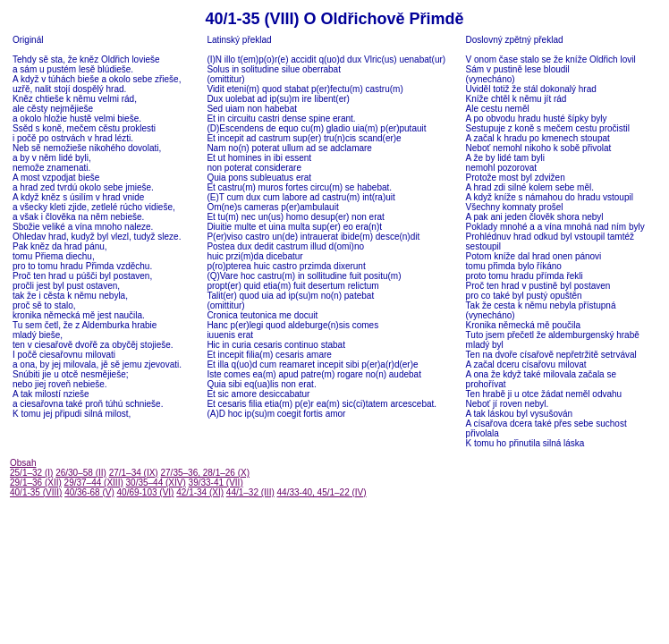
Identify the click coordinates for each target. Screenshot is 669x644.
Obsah (23, 463)
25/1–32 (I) (31, 473)
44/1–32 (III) (250, 492)
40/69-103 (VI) (146, 492)
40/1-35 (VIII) (36, 492)
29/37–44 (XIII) (94, 483)
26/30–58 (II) (81, 473)
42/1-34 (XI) (200, 492)
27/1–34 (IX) (134, 473)
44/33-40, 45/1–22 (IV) (322, 492)
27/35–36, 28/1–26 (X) (205, 473)
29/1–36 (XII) (36, 483)
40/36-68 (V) (89, 492)
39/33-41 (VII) (216, 483)
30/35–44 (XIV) (156, 483)
